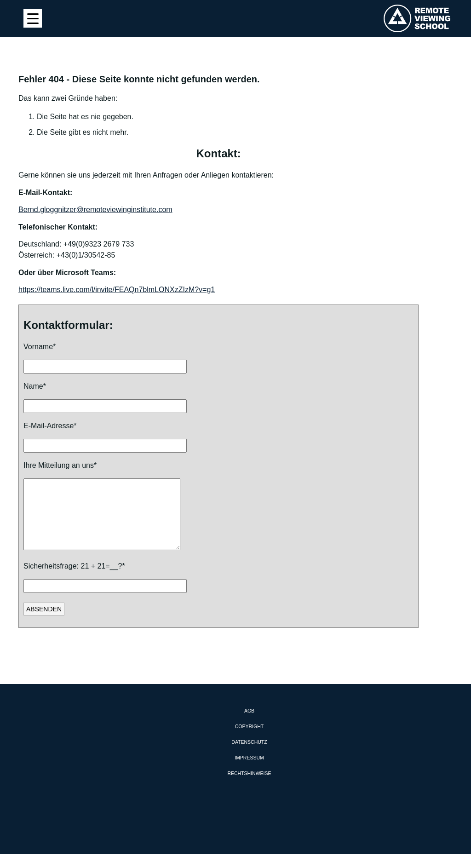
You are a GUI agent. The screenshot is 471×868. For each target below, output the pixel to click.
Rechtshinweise (249, 787)
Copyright (249, 740)
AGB (249, 724)
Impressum (249, 771)
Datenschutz (249, 756)
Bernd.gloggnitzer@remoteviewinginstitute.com (95, 210)
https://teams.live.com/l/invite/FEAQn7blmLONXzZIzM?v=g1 (117, 290)
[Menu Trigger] (33, 18)
